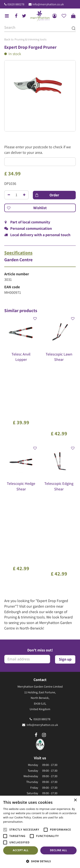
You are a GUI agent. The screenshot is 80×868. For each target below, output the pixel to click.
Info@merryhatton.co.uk (48, 4)
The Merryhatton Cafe (40, 746)
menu (7, 16)
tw (24, 16)
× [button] (75, 800)
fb (16, 16)
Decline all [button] (58, 850)
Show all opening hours (40, 670)
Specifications (18, 253)
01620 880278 (16, 4)
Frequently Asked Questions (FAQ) (40, 757)
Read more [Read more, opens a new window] (31, 822)
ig (44, 598)
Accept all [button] (21, 850)
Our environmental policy (40, 763)
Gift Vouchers (40, 752)
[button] (40, 861)
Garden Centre (18, 260)
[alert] (40, 832)
